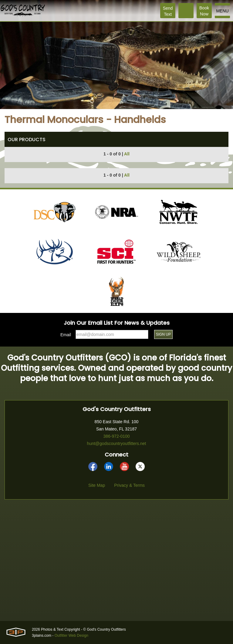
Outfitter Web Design (71, 636)
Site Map (97, 485)
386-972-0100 (116, 436)
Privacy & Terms (129, 485)
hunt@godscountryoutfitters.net (117, 443)
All (127, 154)
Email (66, 335)
